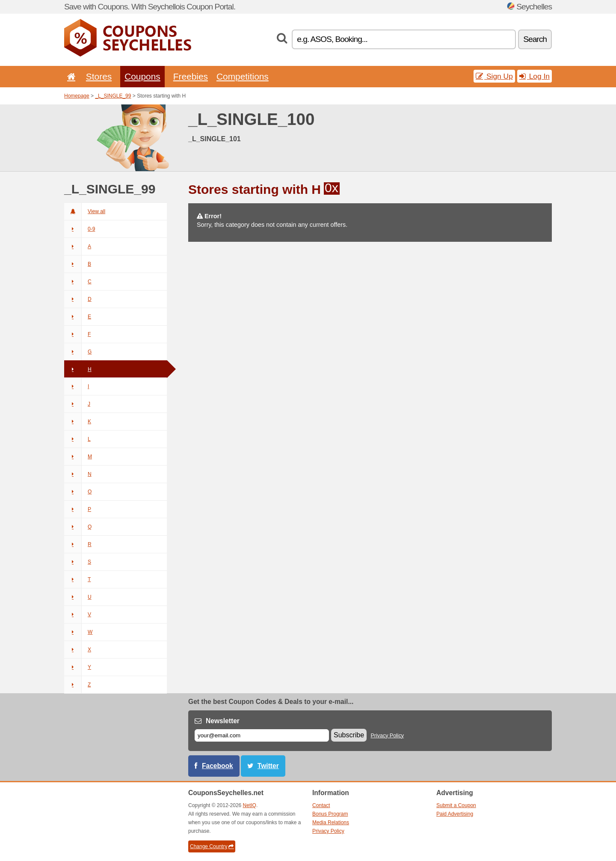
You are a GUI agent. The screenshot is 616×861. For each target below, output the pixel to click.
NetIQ (250, 805)
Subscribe (349, 735)
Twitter (268, 766)
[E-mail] (262, 735)
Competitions (243, 76)
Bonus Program (330, 814)
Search (535, 39)
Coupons (142, 76)
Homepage (77, 96)
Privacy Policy (388, 736)
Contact (321, 805)
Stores (99, 76)
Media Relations (331, 822)
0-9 (80, 229)
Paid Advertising (455, 814)
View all (85, 211)
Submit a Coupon (456, 805)
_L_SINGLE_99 (113, 96)
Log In (535, 76)
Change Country (212, 846)
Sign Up (494, 76)
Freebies (191, 76)
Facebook (218, 766)
